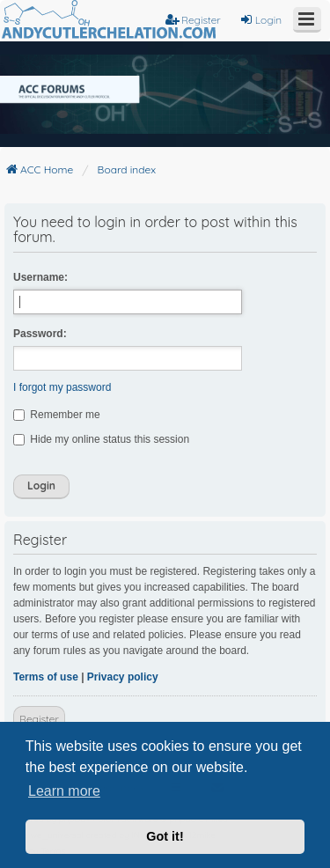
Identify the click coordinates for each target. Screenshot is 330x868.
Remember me (57, 415)
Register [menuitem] (193, 20)
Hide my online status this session (101, 439)
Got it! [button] (165, 836)
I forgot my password (62, 387)
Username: (40, 277)
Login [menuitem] (260, 20)
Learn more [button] (64, 791)
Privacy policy (123, 677)
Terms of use (46, 677)
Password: (40, 334)
